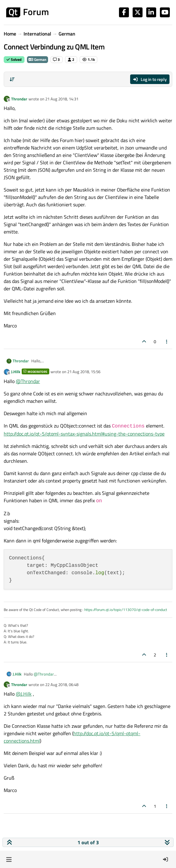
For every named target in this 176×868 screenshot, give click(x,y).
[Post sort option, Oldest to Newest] (12, 79)
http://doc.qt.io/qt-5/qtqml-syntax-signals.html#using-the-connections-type (84, 434)
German (37, 59)
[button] (9, 859)
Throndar (19, 99)
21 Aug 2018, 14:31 (62, 99)
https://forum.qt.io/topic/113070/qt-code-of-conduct (126, 610)
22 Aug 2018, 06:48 (62, 685)
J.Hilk (16, 372)
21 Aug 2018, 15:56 (84, 372)
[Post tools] (167, 341)
